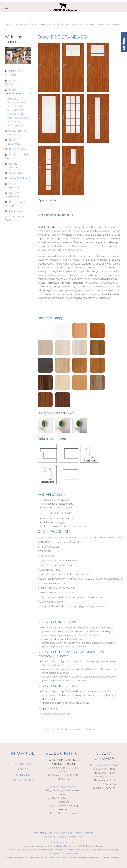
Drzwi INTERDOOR (16, 110)
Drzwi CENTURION (16, 103)
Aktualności (23, 764)
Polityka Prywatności (61, 833)
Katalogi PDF (23, 775)
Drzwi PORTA (13, 122)
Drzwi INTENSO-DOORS (18, 118)
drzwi (45, 729)
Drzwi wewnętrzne (26, 24)
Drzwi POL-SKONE (16, 114)
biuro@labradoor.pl (67, 787)
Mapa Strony (41, 833)
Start (8, 24)
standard (91, 729)
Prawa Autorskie (84, 833)
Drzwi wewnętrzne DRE (55, 24)
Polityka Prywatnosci (69, 854)
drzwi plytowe (57, 729)
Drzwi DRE (12, 99)
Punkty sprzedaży (23, 780)
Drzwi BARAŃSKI (15, 125)
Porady (23, 769)
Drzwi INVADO (14, 106)
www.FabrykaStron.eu (62, 846)
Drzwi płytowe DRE (83, 24)
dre (39, 729)
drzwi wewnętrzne (75, 729)
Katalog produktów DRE (57, 714)
